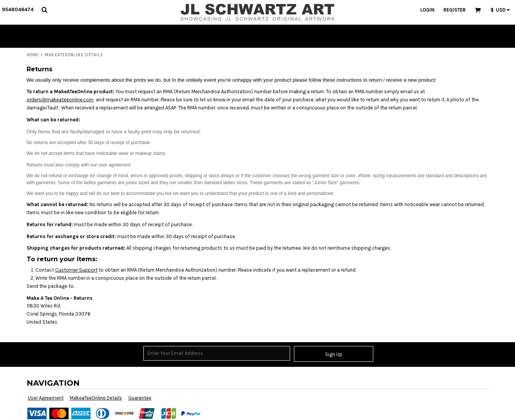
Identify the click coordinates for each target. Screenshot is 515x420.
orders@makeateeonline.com (60, 100)
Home (33, 55)
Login (427, 10)
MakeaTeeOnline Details (96, 398)
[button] (44, 10)
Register (455, 10)
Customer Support (76, 270)
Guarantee (140, 398)
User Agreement (46, 398)
